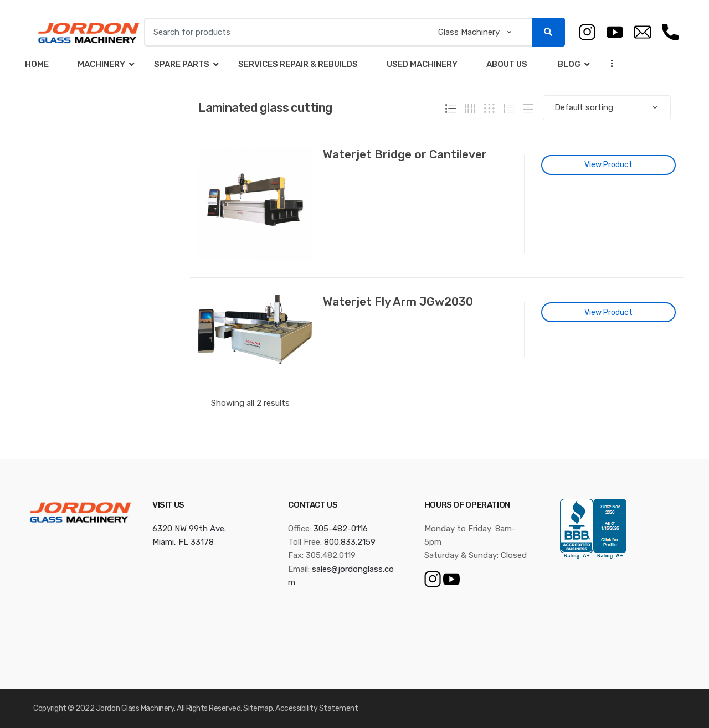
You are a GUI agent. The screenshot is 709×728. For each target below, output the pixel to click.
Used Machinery (422, 64)
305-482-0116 (341, 529)
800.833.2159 (350, 542)
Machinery (101, 64)
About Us (507, 64)
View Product (608, 165)
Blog (568, 64)
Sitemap (258, 708)
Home (37, 64)
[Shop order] (607, 108)
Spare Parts (182, 64)
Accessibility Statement (317, 708)
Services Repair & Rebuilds (298, 64)
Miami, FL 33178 (183, 542)
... (609, 63)
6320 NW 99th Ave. (189, 529)
